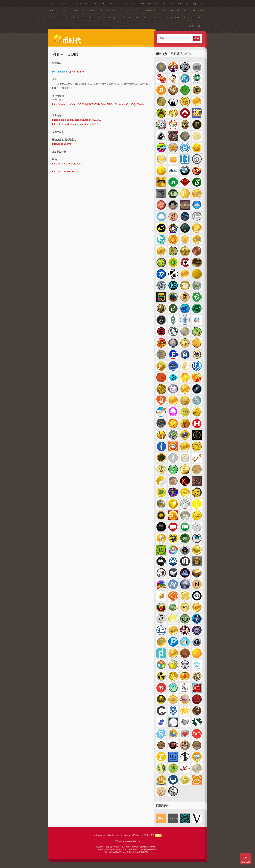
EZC (156, 11)
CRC (108, 11)
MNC (91, 18)
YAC (193, 18)
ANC (111, 4)
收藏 (198, 26)
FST (179, 11)
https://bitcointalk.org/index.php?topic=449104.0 (77, 120)
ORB (108, 18)
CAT (75, 11)
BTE (203, 4)
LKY (67, 18)
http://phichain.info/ (62, 144)
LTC (71, 4)
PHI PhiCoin (65, 54)
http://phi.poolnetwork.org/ (66, 171)
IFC (51, 18)
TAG (146, 18)
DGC (123, 11)
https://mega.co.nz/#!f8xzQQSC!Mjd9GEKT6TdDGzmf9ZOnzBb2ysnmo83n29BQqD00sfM (98, 104)
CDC (83, 11)
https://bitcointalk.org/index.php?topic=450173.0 (77, 124)
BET (165, 4)
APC (118, 4)
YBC (201, 18)
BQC (195, 4)
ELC (140, 11)
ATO (142, 4)
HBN (202, 11)
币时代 (67, 41)
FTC (186, 11)
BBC (149, 4)
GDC (194, 11)
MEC (75, 18)
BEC (157, 4)
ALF (94, 4)
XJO (186, 18)
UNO (169, 18)
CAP (67, 11)
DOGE (132, 11)
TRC (161, 18)
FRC (164, 11)
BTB (79, 4)
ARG (126, 4)
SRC (138, 18)
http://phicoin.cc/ (76, 72)
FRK (171, 11)
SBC (124, 18)
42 (51, 4)
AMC (102, 4)
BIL (188, 4)
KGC (59, 18)
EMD (148, 11)
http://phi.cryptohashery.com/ (67, 164)
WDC (178, 18)
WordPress (103, 835)
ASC (134, 4)
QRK (116, 18)
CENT (91, 11)
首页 (191, 26)
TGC (154, 18)
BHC (180, 4)
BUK (60, 11)
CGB (100, 11)
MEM (83, 18)
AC (57, 4)
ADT (87, 4)
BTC (64, 4)
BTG (52, 11)
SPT (131, 18)
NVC (100, 18)
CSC (115, 11)
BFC (172, 4)
